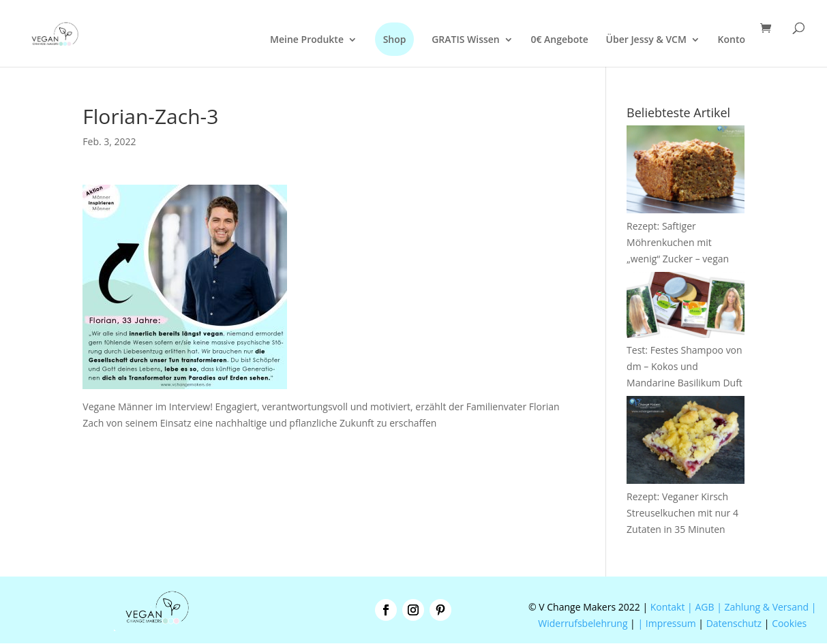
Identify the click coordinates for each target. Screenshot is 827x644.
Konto (732, 40)
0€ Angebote (559, 40)
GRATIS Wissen (466, 40)
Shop (395, 39)
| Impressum (666, 623)
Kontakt (666, 607)
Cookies (789, 623)
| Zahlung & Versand (764, 607)
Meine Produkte (307, 40)
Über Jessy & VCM (646, 40)
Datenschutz (734, 623)
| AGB (701, 607)
